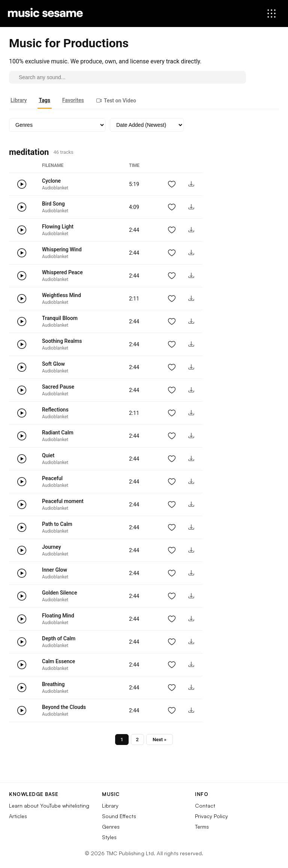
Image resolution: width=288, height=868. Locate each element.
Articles (18, 816)
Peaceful (52, 478)
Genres (111, 827)
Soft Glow (53, 364)
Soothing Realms (62, 341)
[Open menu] (271, 14)
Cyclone (51, 181)
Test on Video (116, 101)
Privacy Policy (211, 816)
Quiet (48, 455)
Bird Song (53, 204)
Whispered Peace (62, 272)
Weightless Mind (61, 295)
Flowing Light (58, 227)
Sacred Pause (58, 387)
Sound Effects (119, 816)
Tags (45, 100)
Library (19, 100)
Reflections (55, 410)
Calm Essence (58, 661)
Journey (52, 547)
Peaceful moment (63, 501)
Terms (202, 827)
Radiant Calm (58, 432)
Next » (160, 740)
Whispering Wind (62, 249)
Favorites (73, 100)
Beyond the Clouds (64, 707)
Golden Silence (59, 593)
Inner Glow (55, 570)
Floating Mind (58, 616)
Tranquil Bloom (60, 318)
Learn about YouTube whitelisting (49, 806)
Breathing (53, 684)
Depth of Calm (59, 638)
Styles (109, 837)
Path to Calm (57, 524)
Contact (205, 806)
